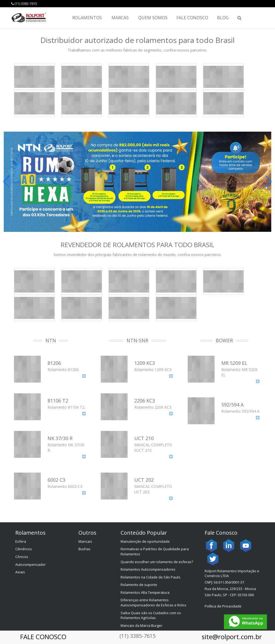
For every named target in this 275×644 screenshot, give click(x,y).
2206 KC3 (145, 401)
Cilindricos (24, 549)
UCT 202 (144, 480)
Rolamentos (87, 18)
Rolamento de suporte (139, 585)
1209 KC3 (145, 363)
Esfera (21, 541)
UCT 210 (144, 438)
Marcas (120, 18)
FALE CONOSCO (43, 637)
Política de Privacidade (223, 606)
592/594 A (232, 405)
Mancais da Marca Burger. (142, 625)
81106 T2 (58, 401)
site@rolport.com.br (232, 637)
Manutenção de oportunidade (145, 541)
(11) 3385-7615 (24, 4)
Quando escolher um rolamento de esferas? (157, 562)
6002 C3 (56, 480)
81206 (54, 363)
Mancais (85, 541)
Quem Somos (153, 18)
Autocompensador (30, 564)
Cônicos (22, 557)
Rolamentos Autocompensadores (148, 569)
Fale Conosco (192, 18)
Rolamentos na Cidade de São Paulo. (151, 577)
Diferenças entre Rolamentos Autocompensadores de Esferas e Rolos (153, 602)
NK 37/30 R (60, 438)
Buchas (84, 549)
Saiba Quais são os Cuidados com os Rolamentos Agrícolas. (151, 615)
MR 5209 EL (234, 363)
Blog (223, 18)
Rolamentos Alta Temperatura (145, 592)
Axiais (20, 572)
